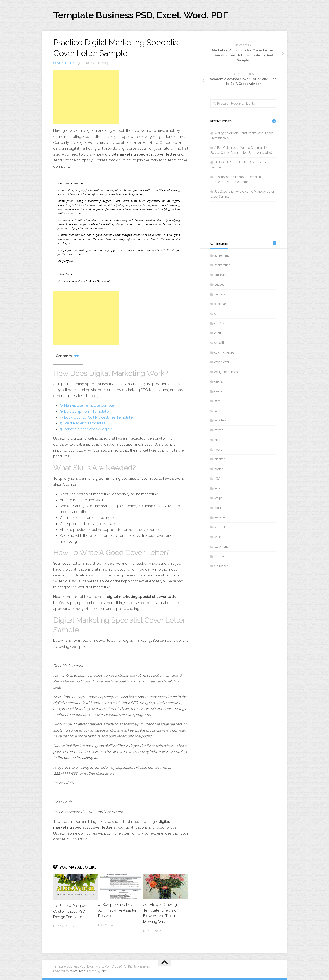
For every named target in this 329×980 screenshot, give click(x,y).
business (220, 294)
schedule (220, 527)
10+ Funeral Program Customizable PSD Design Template (70, 911)
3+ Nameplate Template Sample (87, 405)
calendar (220, 304)
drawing (220, 391)
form (218, 401)
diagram (220, 381)
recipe (218, 498)
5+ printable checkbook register (87, 429)
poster (219, 469)
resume (220, 517)
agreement (222, 255)
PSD (217, 479)
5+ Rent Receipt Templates (83, 423)
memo (219, 430)
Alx (103, 971)
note (217, 440)
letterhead (221, 420)
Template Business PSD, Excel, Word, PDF (141, 15)
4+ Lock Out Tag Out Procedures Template (96, 417)
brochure (220, 275)
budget (219, 284)
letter (218, 411)
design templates (226, 372)
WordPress (78, 971)
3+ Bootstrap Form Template (84, 411)
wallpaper (221, 566)
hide (77, 356)
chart (218, 333)
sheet (218, 537)
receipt (219, 488)
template (220, 556)
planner (220, 459)
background (222, 265)
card (217, 314)
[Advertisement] (86, 97)
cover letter (64, 63)
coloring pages (224, 352)
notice (218, 450)
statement (221, 547)
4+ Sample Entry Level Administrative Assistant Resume (118, 910)
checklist (220, 343)
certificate (221, 323)
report (218, 508)
